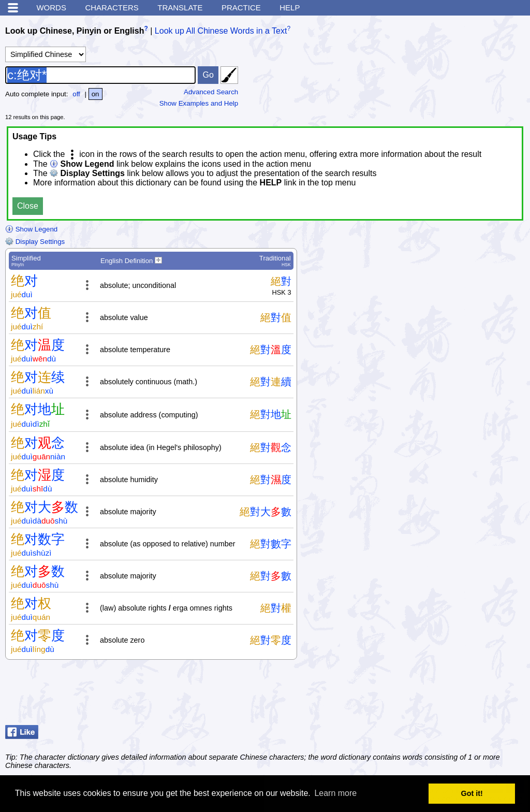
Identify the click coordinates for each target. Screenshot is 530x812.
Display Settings (35, 242)
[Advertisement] (442, 695)
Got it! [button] (472, 793)
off (76, 94)
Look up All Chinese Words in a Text (221, 31)
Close (28, 206)
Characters (112, 8)
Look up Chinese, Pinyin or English (75, 31)
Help (290, 8)
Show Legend (31, 229)
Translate (180, 8)
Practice (241, 8)
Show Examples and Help (199, 103)
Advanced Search (211, 92)
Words (51, 8)
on (95, 94)
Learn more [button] (335, 793)
